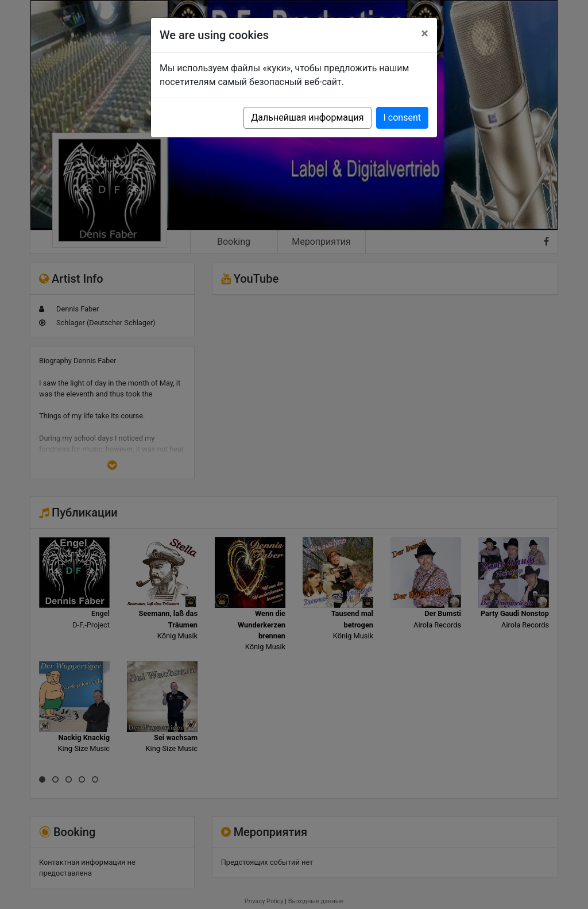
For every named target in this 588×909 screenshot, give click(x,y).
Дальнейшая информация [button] (307, 118)
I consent (402, 118)
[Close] (425, 33)
